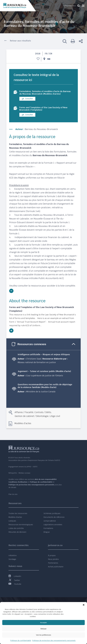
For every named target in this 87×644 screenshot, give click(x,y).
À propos (52, 555)
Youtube (15, 584)
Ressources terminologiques (21, 525)
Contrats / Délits (43, 416)
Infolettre (13, 555)
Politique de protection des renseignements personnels (54, 641)
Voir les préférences (44, 635)
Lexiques (12, 521)
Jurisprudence (50, 521)
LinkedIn (15, 576)
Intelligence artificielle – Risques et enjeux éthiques (44, 358)
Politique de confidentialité (21, 641)
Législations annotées (53, 525)
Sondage (12, 559)
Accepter (43, 623)
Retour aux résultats (20, 41)
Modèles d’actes (15, 517)
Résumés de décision (17, 532)
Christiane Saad (34, 362)
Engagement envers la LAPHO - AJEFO (23, 467)
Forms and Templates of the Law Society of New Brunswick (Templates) (46, 112)
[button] (84, 605)
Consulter (27, 102)
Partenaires (53, 563)
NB (49, 59)
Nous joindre (53, 559)
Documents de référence (54, 517)
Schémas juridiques (52, 514)
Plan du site (13, 494)
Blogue (47, 532)
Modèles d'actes (23, 427)
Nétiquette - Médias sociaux (19, 473)
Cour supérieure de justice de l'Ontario (45, 379)
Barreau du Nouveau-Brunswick (41, 133)
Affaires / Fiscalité (24, 416)
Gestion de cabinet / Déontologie (32, 420)
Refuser (44, 629)
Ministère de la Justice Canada (41, 395)
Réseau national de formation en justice (37, 366)
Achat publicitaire (56, 567)
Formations (48, 528)
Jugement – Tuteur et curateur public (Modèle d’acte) (44, 375)
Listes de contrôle (16, 528)
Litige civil (55, 420)
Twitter (14, 580)
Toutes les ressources (18, 514)
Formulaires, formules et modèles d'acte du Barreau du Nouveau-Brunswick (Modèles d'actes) (43, 94)
